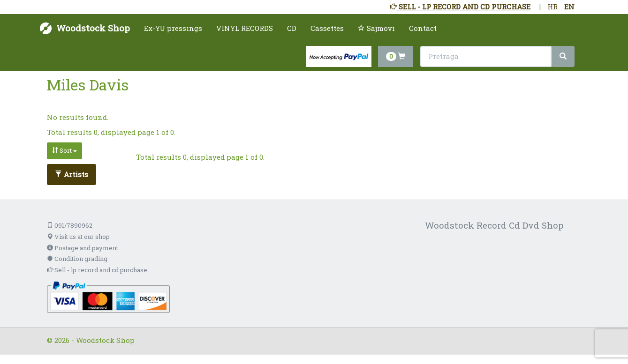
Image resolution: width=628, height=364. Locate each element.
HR (552, 7)
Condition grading (77, 259)
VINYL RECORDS (245, 28)
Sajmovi (376, 28)
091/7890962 (70, 225)
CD (292, 28)
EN (569, 7)
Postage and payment (83, 248)
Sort (64, 150)
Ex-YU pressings (173, 28)
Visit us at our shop (78, 237)
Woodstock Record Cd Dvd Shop (494, 225)
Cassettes (327, 28)
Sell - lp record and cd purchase (97, 270)
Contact (423, 28)
